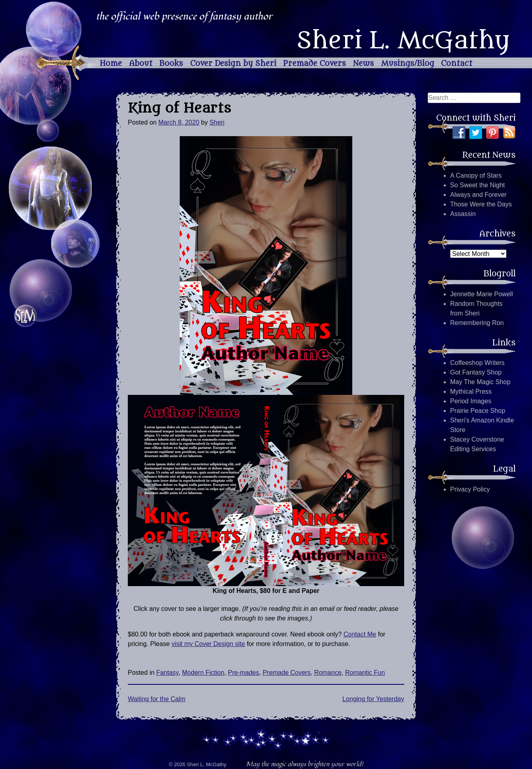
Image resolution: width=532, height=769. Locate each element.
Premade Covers (315, 63)
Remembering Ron (477, 323)
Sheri (217, 122)
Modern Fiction (203, 673)
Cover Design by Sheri (233, 63)
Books (171, 63)
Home (111, 63)
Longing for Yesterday (373, 699)
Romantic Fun (365, 673)
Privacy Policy (470, 489)
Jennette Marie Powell (481, 294)
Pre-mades (244, 673)
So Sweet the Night (477, 185)
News (363, 63)
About (141, 63)
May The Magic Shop (480, 382)
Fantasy (167, 673)
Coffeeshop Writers (477, 363)
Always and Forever (478, 195)
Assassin (463, 214)
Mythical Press (471, 391)
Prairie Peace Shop (478, 411)
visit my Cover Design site (208, 644)
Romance (328, 673)
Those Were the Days (481, 204)
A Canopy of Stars (476, 175)
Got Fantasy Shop (476, 372)
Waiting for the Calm (157, 699)
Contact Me (360, 634)
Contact (457, 63)
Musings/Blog (408, 63)
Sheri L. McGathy (403, 41)
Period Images (471, 401)
